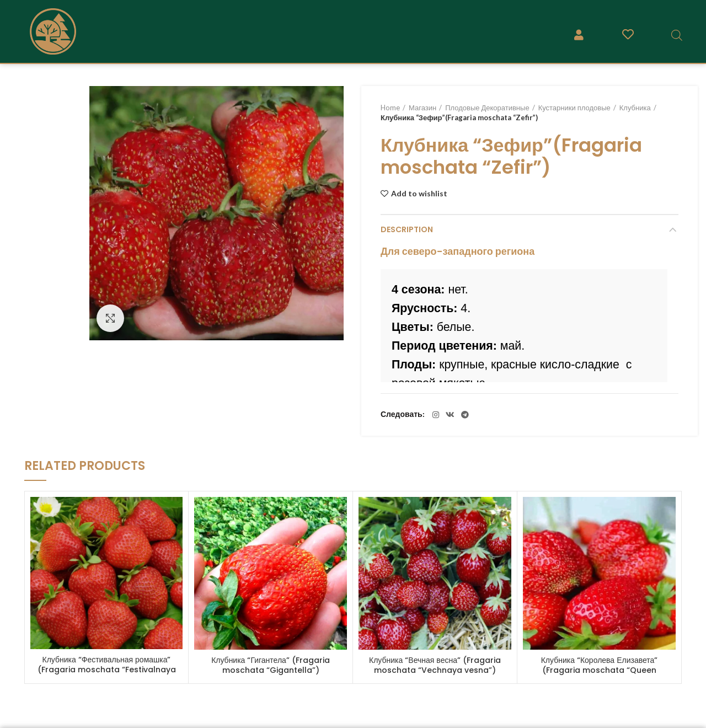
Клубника (635, 108)
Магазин (422, 108)
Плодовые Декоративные (487, 108)
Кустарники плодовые (574, 108)
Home (390, 108)
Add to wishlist (419, 194)
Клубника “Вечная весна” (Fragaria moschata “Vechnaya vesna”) (435, 665)
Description (407, 229)
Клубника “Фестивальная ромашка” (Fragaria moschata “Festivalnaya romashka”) (107, 670)
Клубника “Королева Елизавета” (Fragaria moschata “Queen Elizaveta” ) (600, 670)
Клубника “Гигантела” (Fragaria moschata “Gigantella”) (271, 665)
